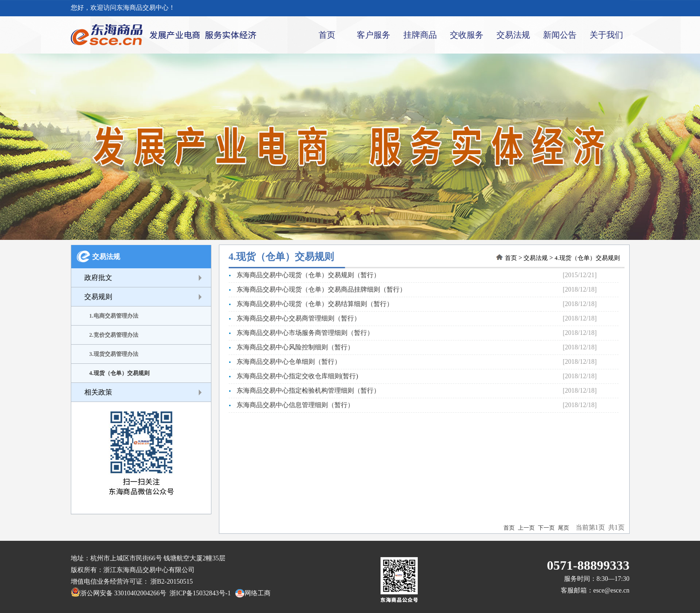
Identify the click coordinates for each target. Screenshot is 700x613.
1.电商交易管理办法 (114, 316)
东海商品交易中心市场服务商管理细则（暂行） (301, 333)
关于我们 (606, 35)
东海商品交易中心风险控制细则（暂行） (291, 347)
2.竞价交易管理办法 (114, 335)
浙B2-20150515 (172, 582)
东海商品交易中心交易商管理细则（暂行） (295, 318)
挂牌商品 (420, 35)
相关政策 (98, 392)
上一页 (526, 528)
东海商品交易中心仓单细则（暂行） (285, 362)
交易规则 (98, 297)
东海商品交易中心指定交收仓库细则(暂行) (293, 376)
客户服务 (374, 35)
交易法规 (513, 35)
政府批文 (98, 278)
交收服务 (467, 35)
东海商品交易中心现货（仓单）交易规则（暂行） (304, 275)
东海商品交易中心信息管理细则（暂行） (291, 405)
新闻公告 (560, 35)
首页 (327, 35)
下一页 (546, 528)
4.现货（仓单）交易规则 (119, 373)
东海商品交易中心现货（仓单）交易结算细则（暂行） (311, 304)
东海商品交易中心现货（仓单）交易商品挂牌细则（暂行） (317, 289)
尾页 (564, 528)
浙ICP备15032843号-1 (198, 593)
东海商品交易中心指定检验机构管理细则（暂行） (304, 391)
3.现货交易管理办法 (114, 354)
